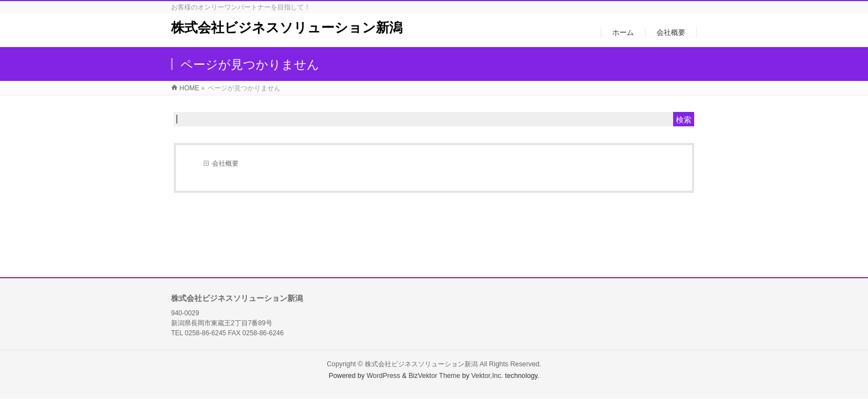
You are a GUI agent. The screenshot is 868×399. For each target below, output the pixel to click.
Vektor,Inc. (487, 376)
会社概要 (225, 163)
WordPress (383, 376)
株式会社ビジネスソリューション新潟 (287, 27)
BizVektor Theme (435, 376)
